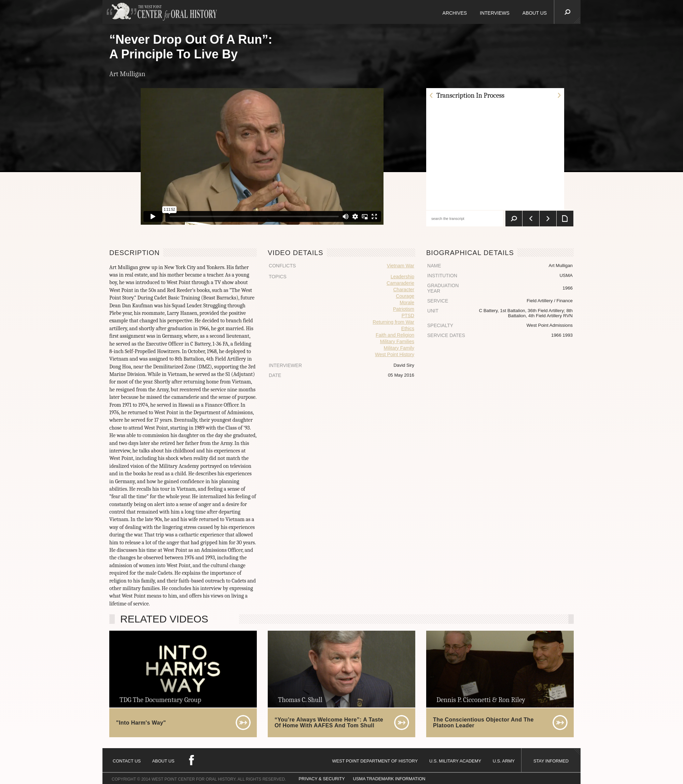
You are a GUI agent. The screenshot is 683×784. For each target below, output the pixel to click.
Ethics (408, 328)
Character (404, 290)
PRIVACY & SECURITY (322, 779)
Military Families (397, 341)
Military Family (399, 348)
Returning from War (393, 322)
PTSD (408, 316)
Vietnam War (401, 266)
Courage (405, 296)
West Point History (395, 354)
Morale (407, 303)
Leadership (402, 277)
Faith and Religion (395, 335)
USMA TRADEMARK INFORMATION (389, 779)
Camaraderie (400, 283)
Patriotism (404, 309)
